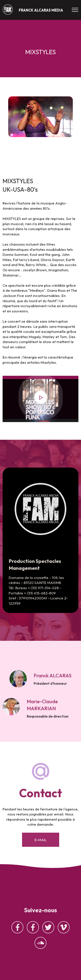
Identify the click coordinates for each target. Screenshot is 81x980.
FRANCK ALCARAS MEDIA (41, 10)
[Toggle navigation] (75, 10)
